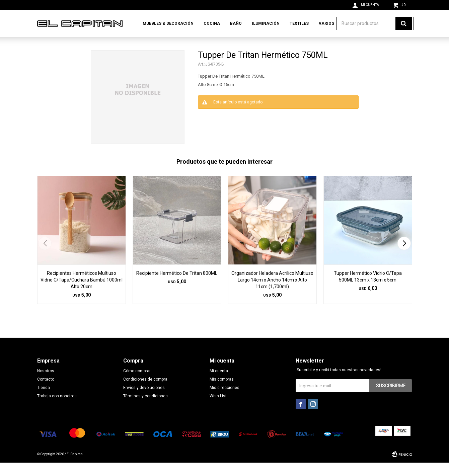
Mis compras (222, 393)
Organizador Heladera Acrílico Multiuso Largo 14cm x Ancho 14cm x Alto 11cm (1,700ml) (272, 293)
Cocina (212, 23)
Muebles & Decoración (168, 23)
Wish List (218, 409)
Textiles (299, 23)
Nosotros (46, 384)
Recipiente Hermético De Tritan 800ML (177, 287)
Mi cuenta (219, 384)
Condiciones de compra (145, 393)
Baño (236, 23)
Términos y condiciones (145, 409)
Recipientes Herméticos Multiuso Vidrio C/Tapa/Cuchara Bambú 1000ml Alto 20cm (82, 293)
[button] (404, 257)
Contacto (46, 393)
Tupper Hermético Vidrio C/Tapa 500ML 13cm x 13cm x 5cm (368, 290)
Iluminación (266, 23)
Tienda (44, 401)
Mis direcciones (224, 401)
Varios (326, 23)
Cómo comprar (137, 384)
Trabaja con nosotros (57, 409)
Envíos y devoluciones (144, 401)
